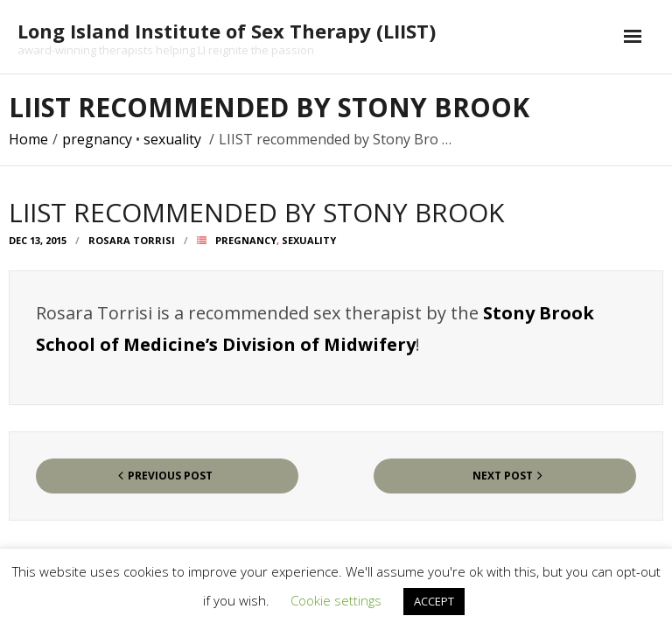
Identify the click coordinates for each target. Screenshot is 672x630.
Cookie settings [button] (336, 600)
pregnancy (97, 139)
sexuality (172, 139)
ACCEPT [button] (434, 601)
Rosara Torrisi (132, 240)
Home (28, 139)
